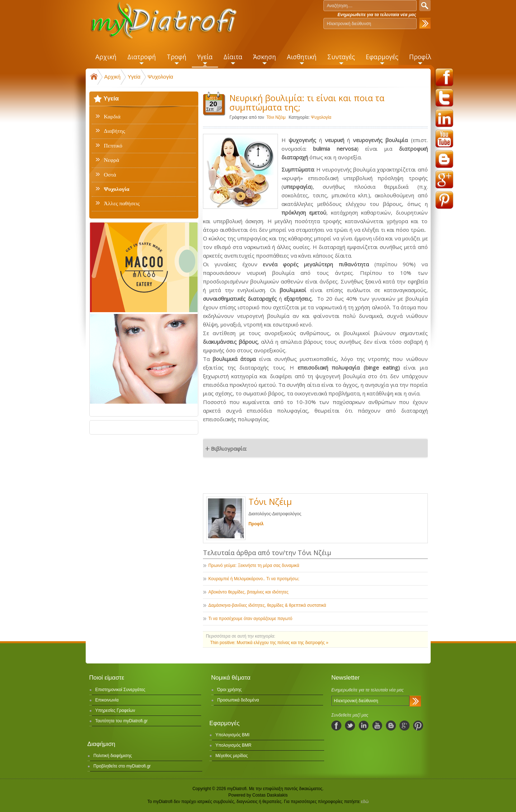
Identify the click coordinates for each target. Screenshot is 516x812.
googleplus (444, 179)
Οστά (110, 175)
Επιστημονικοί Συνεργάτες (120, 690)
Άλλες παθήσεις (122, 203)
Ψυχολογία (160, 77)
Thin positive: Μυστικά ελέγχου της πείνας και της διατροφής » (269, 643)
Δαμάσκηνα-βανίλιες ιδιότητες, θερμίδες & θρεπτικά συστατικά (267, 605)
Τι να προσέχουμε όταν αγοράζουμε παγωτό (250, 619)
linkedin (444, 118)
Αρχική (113, 77)
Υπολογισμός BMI (233, 735)
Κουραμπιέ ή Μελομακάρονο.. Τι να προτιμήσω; (254, 579)
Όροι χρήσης (229, 690)
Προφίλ (256, 524)
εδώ (365, 802)
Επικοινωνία (107, 700)
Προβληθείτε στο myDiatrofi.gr (122, 766)
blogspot (444, 159)
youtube (444, 139)
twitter (444, 98)
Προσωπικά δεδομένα (238, 700)
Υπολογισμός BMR (234, 745)
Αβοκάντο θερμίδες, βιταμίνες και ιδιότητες (248, 592)
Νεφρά (112, 160)
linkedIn (364, 726)
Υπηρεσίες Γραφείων (115, 710)
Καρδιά (112, 117)
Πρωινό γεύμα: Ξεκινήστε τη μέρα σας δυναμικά (254, 565)
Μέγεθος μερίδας (232, 756)
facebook (444, 77)
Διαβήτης (115, 131)
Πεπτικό (113, 146)
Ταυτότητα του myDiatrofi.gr (122, 721)
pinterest (444, 200)
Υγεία (134, 77)
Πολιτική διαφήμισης (113, 756)
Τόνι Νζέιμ (276, 117)
